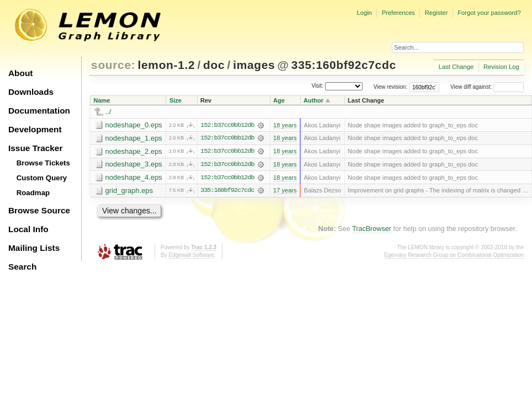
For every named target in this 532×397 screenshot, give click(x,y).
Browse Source (39, 210)
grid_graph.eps (129, 191)
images (254, 65)
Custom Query (42, 178)
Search (22, 267)
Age (279, 100)
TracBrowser (372, 229)
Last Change (456, 67)
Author (313, 100)
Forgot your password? (489, 13)
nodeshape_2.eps (134, 151)
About (20, 73)
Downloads (31, 92)
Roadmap (33, 193)
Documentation (39, 111)
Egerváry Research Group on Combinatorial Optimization (454, 256)
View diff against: (487, 87)
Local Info (28, 229)
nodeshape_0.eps (134, 125)
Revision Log (501, 67)
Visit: (317, 86)
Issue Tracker (35, 148)
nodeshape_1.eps (134, 138)
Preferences (398, 13)
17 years (285, 191)
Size (175, 100)
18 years (285, 125)
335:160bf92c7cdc (344, 65)
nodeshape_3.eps (134, 165)
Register (437, 13)
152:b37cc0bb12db (227, 125)
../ (108, 112)
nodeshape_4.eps (134, 178)
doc (214, 65)
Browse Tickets (43, 163)
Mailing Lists (34, 248)
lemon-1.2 (167, 65)
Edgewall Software (191, 256)
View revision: (391, 87)
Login (364, 13)
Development (35, 129)
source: (113, 65)
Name (102, 100)
